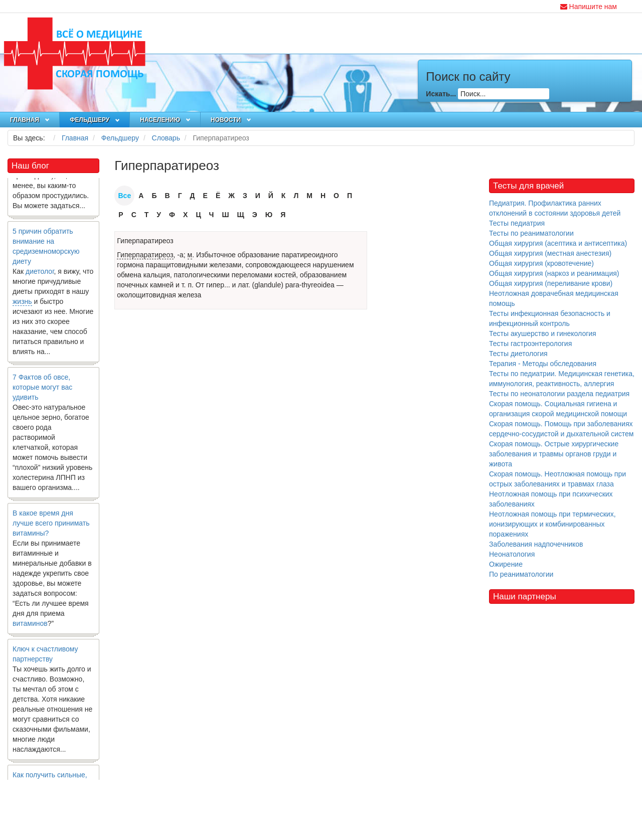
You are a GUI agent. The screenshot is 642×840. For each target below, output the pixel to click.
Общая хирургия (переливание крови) (551, 283)
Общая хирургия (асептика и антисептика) (558, 243)
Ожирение (506, 564)
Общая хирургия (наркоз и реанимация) (554, 273)
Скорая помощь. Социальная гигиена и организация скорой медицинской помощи (558, 409)
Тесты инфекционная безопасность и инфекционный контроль (550, 318)
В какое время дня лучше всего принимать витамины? (51, 528)
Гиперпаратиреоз (145, 241)
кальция (157, 275)
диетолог (40, 276)
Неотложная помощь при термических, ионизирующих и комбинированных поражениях (552, 524)
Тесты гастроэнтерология (530, 344)
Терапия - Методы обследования (543, 364)
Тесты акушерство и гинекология (543, 333)
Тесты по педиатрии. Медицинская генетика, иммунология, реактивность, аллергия (562, 379)
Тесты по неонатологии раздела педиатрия (559, 394)
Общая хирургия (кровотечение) (541, 263)
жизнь (22, 306)
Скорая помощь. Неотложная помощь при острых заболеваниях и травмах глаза (557, 479)
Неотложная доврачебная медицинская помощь (554, 298)
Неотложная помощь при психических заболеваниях (551, 499)
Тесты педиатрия (517, 223)
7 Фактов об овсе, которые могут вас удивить (42, 392)
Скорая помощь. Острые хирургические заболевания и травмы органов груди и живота (554, 454)
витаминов (30, 628)
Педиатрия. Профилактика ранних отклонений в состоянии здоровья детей (555, 208)
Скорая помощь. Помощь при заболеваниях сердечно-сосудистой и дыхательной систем (561, 429)
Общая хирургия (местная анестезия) (550, 253)
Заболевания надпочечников (536, 544)
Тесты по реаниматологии (531, 233)
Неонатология (512, 554)
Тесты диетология (518, 354)
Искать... (441, 94)
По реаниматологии (521, 574)
